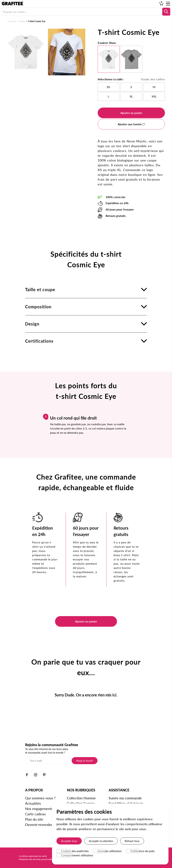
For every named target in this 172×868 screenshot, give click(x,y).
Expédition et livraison (126, 803)
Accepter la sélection (101, 841)
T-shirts (22, 21)
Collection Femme (81, 803)
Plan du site (34, 819)
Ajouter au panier (131, 113)
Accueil (12, 21)
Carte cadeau (35, 814)
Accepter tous (69, 841)
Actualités (33, 803)
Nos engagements (39, 809)
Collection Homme (81, 798)
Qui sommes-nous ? (40, 798)
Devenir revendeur (40, 824)
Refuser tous (132, 841)
